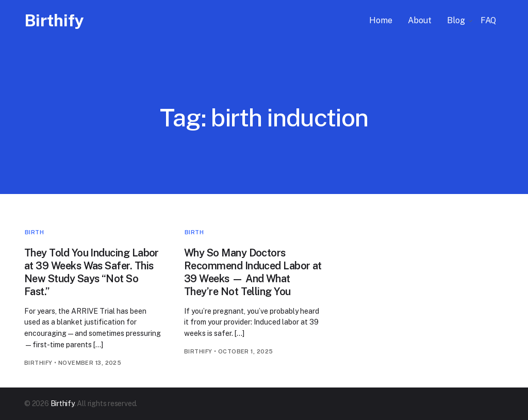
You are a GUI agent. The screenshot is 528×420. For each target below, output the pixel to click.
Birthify (54, 20)
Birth (34, 232)
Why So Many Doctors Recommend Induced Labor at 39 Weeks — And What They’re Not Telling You (253, 272)
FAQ (488, 20)
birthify (38, 363)
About (420, 20)
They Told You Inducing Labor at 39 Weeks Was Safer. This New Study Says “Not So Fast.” (92, 272)
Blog (456, 20)
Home (381, 20)
